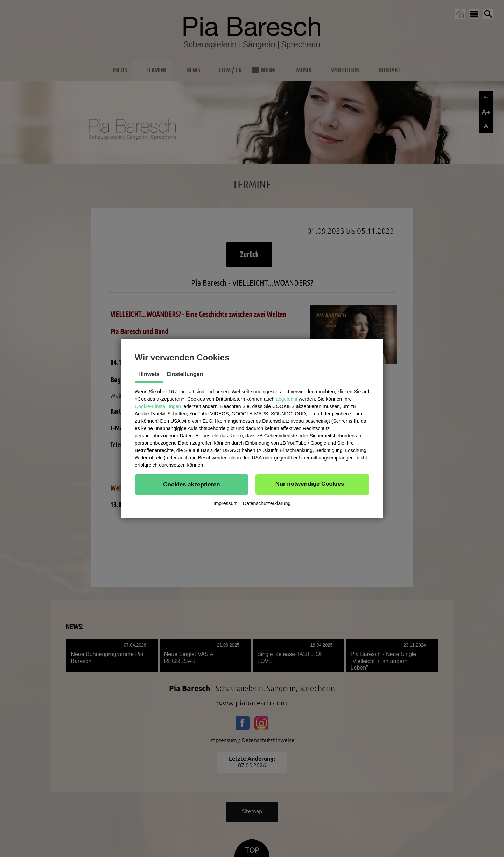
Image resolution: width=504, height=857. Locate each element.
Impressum (226, 503)
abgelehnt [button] (287, 399)
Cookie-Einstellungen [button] (158, 406)
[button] (192, 484)
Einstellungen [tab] (185, 374)
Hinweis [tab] (149, 374)
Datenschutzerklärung (267, 503)
